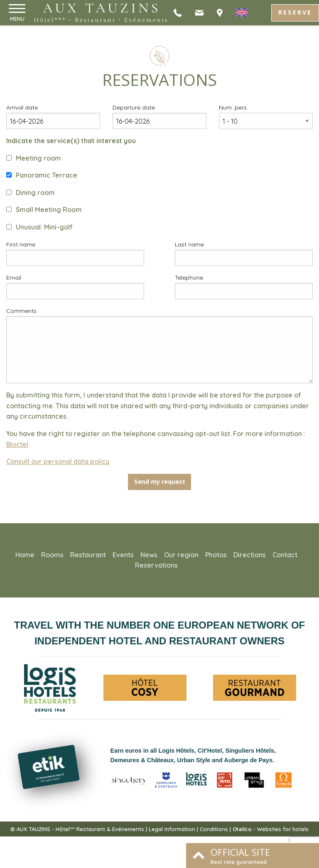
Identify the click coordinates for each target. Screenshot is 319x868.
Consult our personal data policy (58, 461)
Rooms (52, 555)
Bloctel (17, 444)
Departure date (134, 107)
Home (25, 555)
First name (21, 244)
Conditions (214, 829)
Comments (21, 311)
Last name (189, 244)
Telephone (189, 278)
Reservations (156, 565)
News (149, 555)
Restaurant (88, 555)
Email (14, 278)
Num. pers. (233, 107)
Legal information (172, 829)
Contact (285, 555)
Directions (250, 555)
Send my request (160, 482)
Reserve (295, 12)
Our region (181, 555)
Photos (216, 555)
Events (123, 555)
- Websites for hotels (271, 829)
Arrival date (22, 107)
